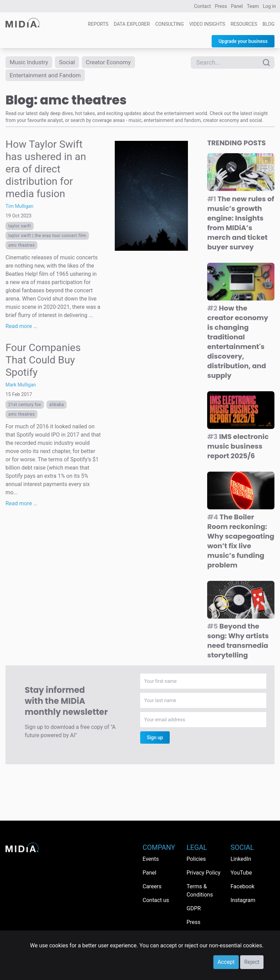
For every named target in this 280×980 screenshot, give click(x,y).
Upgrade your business (243, 41)
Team (253, 6)
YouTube (241, 873)
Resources (244, 24)
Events (151, 859)
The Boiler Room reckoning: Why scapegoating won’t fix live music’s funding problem (241, 542)
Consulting (170, 24)
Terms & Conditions (200, 891)
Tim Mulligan (19, 207)
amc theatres (21, 247)
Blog (268, 24)
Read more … (21, 328)
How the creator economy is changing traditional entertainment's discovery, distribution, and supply (238, 343)
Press (221, 6)
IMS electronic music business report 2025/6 (238, 447)
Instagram (243, 900)
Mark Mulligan (21, 386)
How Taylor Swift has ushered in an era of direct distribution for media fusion (46, 170)
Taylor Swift (20, 227)
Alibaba (57, 406)
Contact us (156, 900)
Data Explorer (132, 24)
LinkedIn (241, 859)
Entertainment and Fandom (47, 76)
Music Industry (30, 62)
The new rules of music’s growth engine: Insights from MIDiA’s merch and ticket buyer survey (241, 224)
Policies (196, 859)
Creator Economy (112, 62)
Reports (98, 24)
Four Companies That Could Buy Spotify (43, 361)
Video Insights (207, 24)
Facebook (242, 886)
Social (70, 62)
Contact (203, 6)
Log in (269, 6)
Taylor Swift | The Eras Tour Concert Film (47, 237)
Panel (237, 6)
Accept (226, 962)
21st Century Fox (25, 406)
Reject (252, 962)
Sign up (155, 739)
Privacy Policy (204, 873)
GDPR (194, 908)
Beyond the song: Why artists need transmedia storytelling (238, 642)
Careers (152, 886)
